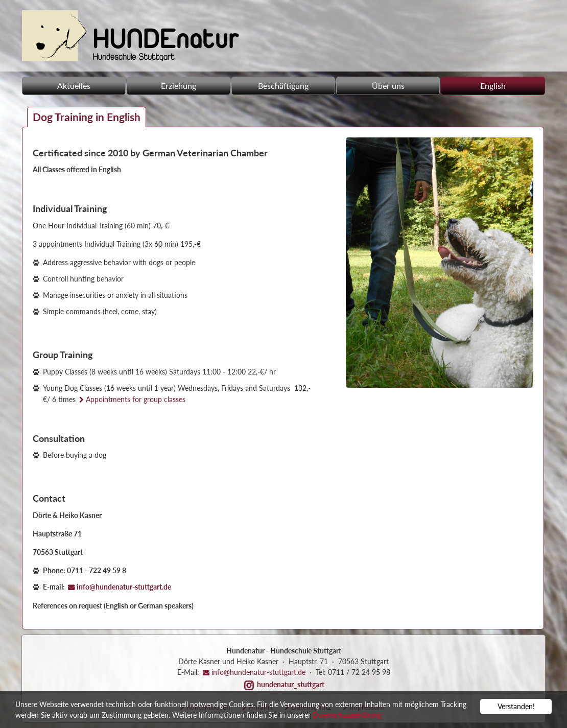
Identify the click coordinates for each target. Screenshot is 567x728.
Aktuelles (74, 86)
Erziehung (179, 86)
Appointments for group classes (136, 399)
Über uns (388, 86)
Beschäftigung (283, 86)
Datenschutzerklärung (347, 716)
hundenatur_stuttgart (291, 684)
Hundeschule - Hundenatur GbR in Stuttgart (131, 36)
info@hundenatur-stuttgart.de (124, 587)
